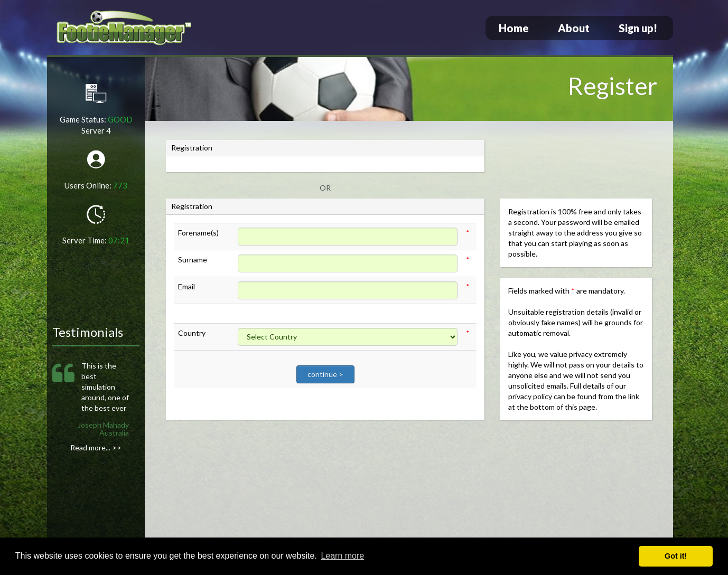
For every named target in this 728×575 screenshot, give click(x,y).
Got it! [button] (676, 556)
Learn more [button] (342, 556)
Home (514, 28)
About (574, 28)
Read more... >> (96, 447)
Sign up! (638, 28)
